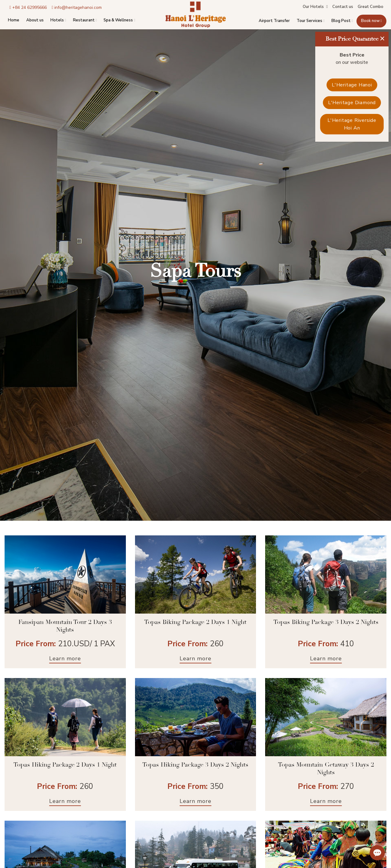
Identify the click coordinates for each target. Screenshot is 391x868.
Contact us (343, 7)
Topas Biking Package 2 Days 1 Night (195, 622)
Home (14, 20)
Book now (371, 21)
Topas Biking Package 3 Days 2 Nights (326, 622)
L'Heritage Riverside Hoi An (352, 124)
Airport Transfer (274, 21)
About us (35, 20)
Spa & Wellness (119, 20)
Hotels (58, 20)
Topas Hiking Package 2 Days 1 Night (65, 765)
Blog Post (342, 21)
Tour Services (311, 21)
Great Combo (371, 7)
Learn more (65, 658)
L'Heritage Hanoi (352, 85)
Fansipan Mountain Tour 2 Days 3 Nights (65, 626)
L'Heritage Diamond (352, 103)
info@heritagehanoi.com (77, 8)
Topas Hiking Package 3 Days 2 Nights (195, 765)
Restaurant (85, 20)
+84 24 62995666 (28, 8)
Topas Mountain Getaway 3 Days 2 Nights (326, 769)
